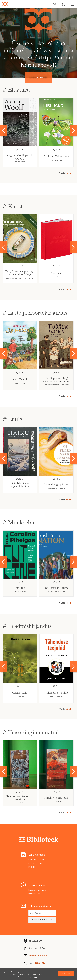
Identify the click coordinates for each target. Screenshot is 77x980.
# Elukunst (16, 90)
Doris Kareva (20, 696)
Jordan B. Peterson (56, 696)
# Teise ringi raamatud (31, 732)
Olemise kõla (20, 693)
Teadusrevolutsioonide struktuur (20, 798)
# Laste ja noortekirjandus (35, 313)
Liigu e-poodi (39, 78)
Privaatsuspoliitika (37, 894)
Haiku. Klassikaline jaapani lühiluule (20, 484)
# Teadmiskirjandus (27, 626)
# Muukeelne (19, 522)
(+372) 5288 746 (40, 963)
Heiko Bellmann (56, 160)
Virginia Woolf (20, 162)
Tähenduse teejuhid (56, 693)
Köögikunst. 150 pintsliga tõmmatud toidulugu (20, 273)
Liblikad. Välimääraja (56, 156)
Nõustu (66, 973)
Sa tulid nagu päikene (56, 484)
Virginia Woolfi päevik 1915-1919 (20, 156)
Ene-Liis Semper (57, 277)
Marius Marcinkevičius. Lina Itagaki (57, 385)
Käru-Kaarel (20, 379)
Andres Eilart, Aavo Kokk (56, 591)
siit (36, 977)
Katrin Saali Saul (56, 801)
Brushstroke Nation (56, 588)
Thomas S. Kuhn (20, 803)
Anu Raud (56, 273)
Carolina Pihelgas (20, 591)
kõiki (68, 173)
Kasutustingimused (37, 890)
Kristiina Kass (20, 383)
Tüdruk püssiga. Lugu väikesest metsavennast (56, 379)
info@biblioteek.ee (38, 956)
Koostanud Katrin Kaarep (56, 488)
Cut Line (20, 588)
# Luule (12, 419)
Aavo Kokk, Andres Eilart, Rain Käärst (20, 278)
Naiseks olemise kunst (56, 798)
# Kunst (13, 206)
